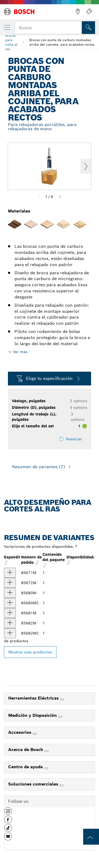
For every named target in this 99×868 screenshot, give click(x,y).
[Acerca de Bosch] (46, 751)
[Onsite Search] (88, 28)
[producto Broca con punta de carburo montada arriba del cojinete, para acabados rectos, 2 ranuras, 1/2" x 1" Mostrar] (10, 593)
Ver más (20, 352)
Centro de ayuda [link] (26, 767)
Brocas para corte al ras (11, 42)
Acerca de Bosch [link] (26, 750)
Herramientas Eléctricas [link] (34, 698)
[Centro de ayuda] (46, 768)
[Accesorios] (35, 734)
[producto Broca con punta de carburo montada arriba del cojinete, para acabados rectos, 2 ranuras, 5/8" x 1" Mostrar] (10, 613)
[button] (8, 813)
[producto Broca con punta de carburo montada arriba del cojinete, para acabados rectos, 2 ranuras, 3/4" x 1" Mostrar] (10, 623)
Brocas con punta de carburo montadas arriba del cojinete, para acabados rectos (62, 42)
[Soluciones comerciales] (62, 785)
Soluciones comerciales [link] (34, 784)
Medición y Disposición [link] (33, 715)
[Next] (60, 197)
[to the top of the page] (91, 837)
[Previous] (39, 197)
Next (86, 166)
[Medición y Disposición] (60, 717)
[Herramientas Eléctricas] (62, 700)
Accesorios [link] (20, 732)
